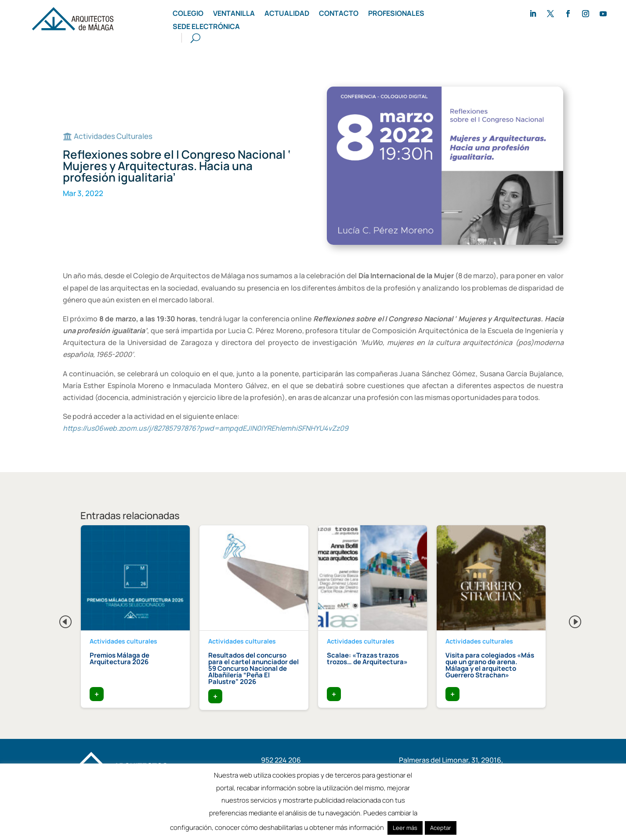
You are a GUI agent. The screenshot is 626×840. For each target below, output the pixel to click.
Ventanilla (234, 14)
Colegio (188, 14)
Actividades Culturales (113, 136)
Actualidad (287, 14)
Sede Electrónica (206, 27)
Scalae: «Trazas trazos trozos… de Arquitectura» (367, 658)
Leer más (405, 828)
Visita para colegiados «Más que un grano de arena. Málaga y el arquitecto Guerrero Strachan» (490, 665)
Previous (58, 619)
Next (568, 619)
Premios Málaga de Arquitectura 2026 (119, 658)
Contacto (339, 14)
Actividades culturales (123, 641)
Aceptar (441, 828)
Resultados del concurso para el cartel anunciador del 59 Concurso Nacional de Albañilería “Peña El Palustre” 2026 (253, 668)
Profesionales (396, 14)
